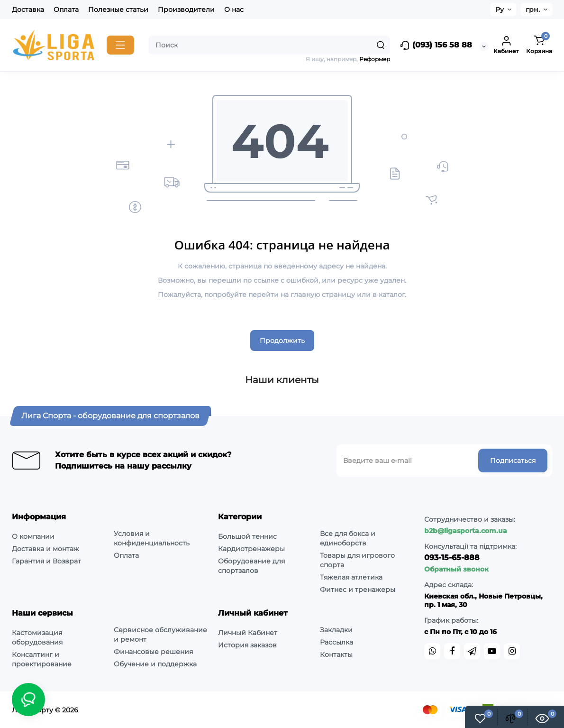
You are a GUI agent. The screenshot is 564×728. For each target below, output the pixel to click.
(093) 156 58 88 (436, 46)
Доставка (28, 9)
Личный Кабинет (248, 633)
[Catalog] (120, 45)
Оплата (66, 9)
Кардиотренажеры (251, 549)
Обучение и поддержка (155, 664)
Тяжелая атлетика (351, 577)
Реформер (375, 59)
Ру (500, 9)
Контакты (336, 654)
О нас (234, 9)
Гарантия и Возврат (46, 561)
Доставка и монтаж (45, 549)
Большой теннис (247, 536)
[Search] (381, 45)
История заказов (247, 645)
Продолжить (282, 341)
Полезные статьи (118, 9)
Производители (186, 9)
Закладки (336, 630)
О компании (33, 536)
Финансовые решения (153, 652)
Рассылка (337, 642)
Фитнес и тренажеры (358, 590)
